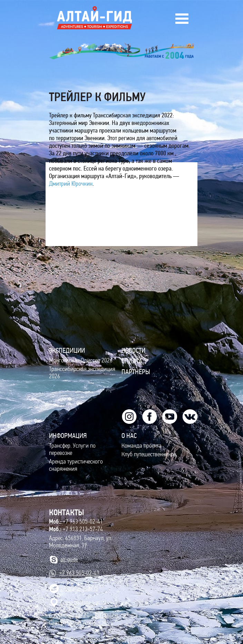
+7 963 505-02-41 (76, 521)
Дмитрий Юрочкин (71, 184)
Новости (133, 350)
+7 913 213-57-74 (76, 529)
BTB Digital (106, 616)
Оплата (132, 361)
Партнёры (136, 372)
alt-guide (69, 559)
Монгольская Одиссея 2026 (81, 360)
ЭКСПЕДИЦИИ (67, 350)
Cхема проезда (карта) (83, 602)
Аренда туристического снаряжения (76, 465)
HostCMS (99, 623)
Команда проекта (142, 446)
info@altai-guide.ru (79, 589)
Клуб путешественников (149, 454)
